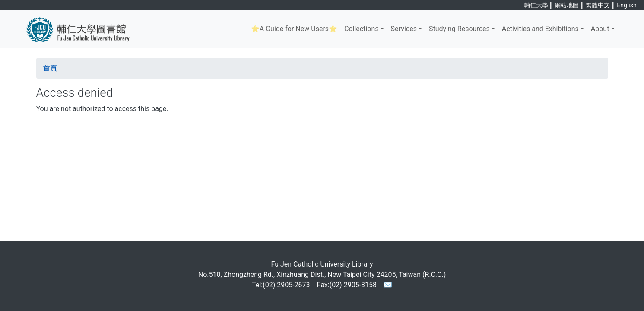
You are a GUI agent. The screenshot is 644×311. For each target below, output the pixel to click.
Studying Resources (459, 29)
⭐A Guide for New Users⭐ (294, 29)
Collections (362, 29)
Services (404, 29)
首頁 (50, 68)
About (600, 29)
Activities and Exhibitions (540, 29)
